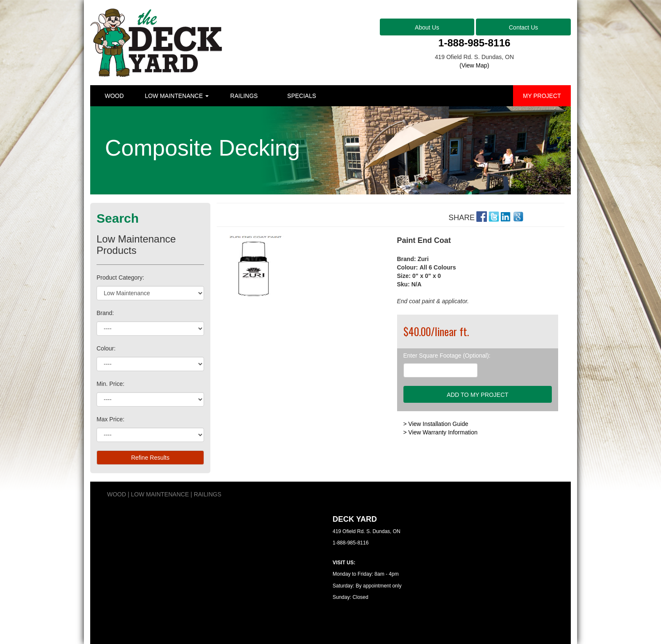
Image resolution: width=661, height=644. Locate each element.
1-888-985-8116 (474, 43)
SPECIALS (301, 96)
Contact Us (523, 27)
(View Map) (474, 65)
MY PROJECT (542, 96)
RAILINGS (244, 96)
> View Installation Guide (436, 424)
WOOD (114, 96)
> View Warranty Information (441, 432)
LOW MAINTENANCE (177, 96)
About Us (427, 27)
